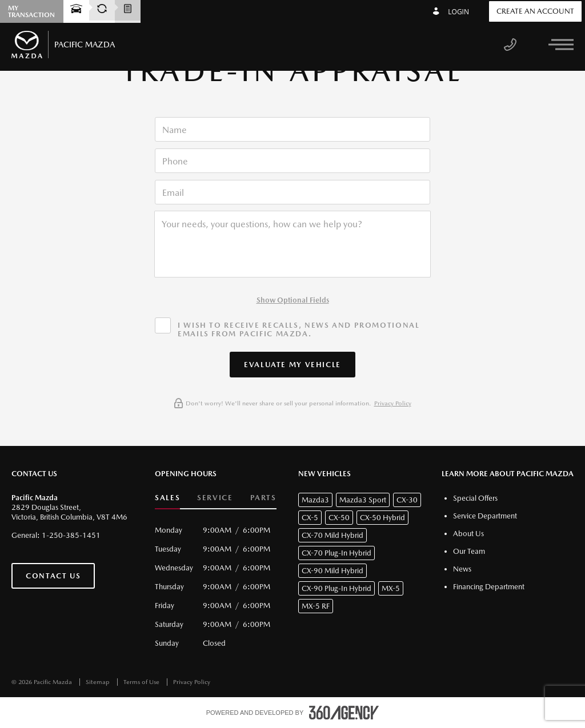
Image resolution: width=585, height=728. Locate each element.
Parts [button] (263, 498)
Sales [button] (167, 498)
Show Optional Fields (293, 300)
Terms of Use (142, 682)
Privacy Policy (393, 403)
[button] (292, 365)
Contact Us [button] (53, 576)
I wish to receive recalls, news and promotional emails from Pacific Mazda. (298, 329)
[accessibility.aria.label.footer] (344, 713)
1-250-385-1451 (71, 535)
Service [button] (215, 498)
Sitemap (99, 682)
